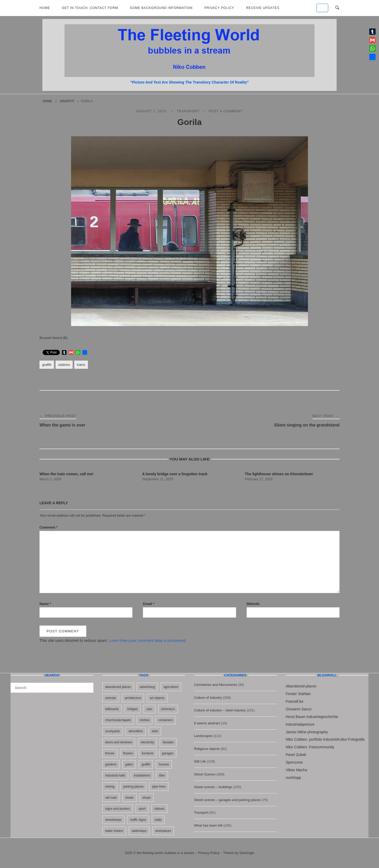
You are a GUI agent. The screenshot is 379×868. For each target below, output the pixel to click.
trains (81, 365)
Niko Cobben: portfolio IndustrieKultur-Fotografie (325, 739)
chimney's (168, 709)
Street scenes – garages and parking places (227, 800)
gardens (111, 764)
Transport (188, 111)
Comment (49, 527)
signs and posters (118, 809)
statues (159, 809)
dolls (155, 731)
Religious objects (207, 749)
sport (142, 809)
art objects (157, 698)
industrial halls (115, 775)
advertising (147, 687)
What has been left (208, 825)
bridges (133, 709)
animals (111, 698)
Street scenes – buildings (213, 787)
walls (158, 820)
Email (149, 604)
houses (164, 764)
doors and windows (119, 742)
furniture (148, 753)
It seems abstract (207, 723)
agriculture (171, 687)
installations (142, 775)
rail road (111, 798)
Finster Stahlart (298, 694)
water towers (114, 831)
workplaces (163, 831)
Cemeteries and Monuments (215, 685)
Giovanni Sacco (299, 709)
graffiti (67, 101)
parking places (133, 787)
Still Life (200, 761)
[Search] (88, 685)
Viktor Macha (296, 770)
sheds (129, 798)
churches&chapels (118, 720)
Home (45, 8)
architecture (133, 698)
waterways (139, 831)
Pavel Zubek (296, 755)
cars (149, 709)
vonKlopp (293, 778)
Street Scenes (205, 774)
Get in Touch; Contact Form (90, 8)
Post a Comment (226, 111)
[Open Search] (337, 8)
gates (129, 764)
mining (110, 787)
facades (168, 742)
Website (253, 604)
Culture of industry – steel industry (220, 710)
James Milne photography (307, 732)
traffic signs (138, 820)
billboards (112, 709)
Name (45, 604)
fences (110, 753)
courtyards (113, 731)
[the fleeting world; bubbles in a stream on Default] (322, 8)
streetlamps (113, 820)
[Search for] (52, 688)
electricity (147, 742)
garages (168, 753)
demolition (136, 731)
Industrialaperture (300, 724)
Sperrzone (294, 762)
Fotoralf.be (295, 701)
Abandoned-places (301, 686)
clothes (144, 720)
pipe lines (159, 787)
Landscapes (203, 736)
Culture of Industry (208, 698)
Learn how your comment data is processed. (148, 640)
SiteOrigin (247, 853)
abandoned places (118, 687)
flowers (128, 753)
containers (165, 720)
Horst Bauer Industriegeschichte (312, 717)
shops (147, 798)
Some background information (161, 8)
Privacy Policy (219, 8)
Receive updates (263, 8)
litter (162, 775)
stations (64, 365)
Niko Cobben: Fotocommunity (310, 747)
